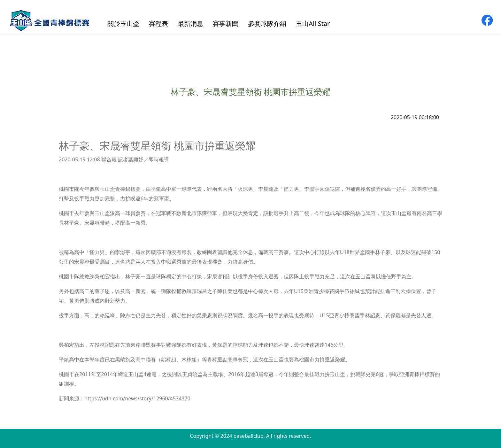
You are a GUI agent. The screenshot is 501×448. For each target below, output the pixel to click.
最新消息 (190, 23)
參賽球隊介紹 (267, 23)
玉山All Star (313, 23)
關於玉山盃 (123, 23)
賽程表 (158, 23)
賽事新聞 (226, 23)
